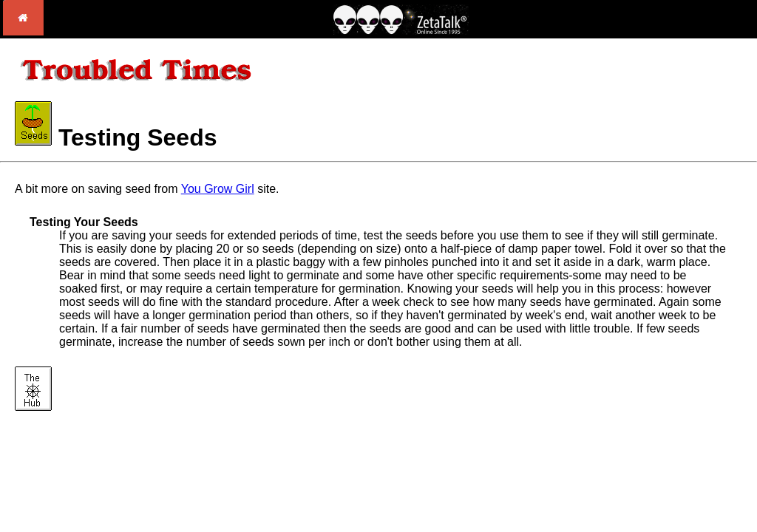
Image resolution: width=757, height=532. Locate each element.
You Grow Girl (218, 189)
